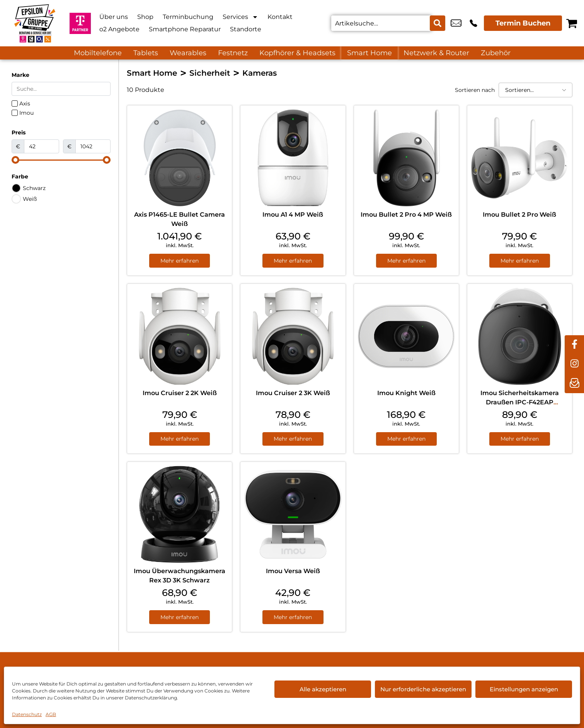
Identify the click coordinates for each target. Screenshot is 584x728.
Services (240, 17)
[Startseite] (35, 23)
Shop (145, 17)
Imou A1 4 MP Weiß (293, 215)
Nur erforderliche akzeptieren (423, 689)
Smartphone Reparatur (185, 29)
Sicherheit (210, 73)
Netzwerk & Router (436, 53)
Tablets (146, 53)
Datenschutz (27, 714)
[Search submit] (438, 23)
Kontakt (280, 17)
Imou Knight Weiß (406, 393)
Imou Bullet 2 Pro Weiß (519, 215)
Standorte (246, 29)
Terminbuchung (188, 17)
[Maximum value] (93, 146)
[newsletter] (574, 384)
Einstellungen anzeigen (524, 689)
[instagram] (574, 364)
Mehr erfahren (180, 261)
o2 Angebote (119, 29)
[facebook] (574, 345)
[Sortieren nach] (535, 90)
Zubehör (496, 53)
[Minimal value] (61, 160)
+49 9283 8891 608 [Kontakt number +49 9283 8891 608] (473, 23)
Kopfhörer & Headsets (297, 53)
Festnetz (233, 53)
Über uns (114, 17)
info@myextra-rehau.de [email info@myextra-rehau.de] (456, 23)
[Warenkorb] (572, 23)
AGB (51, 714)
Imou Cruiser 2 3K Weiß (293, 393)
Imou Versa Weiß (293, 572)
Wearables (188, 53)
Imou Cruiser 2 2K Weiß (180, 393)
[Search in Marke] (61, 89)
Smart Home (369, 53)
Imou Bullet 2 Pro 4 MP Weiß (406, 215)
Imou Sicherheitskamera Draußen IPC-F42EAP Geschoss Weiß (520, 402)
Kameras (260, 73)
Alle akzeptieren (323, 689)
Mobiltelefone (98, 53)
